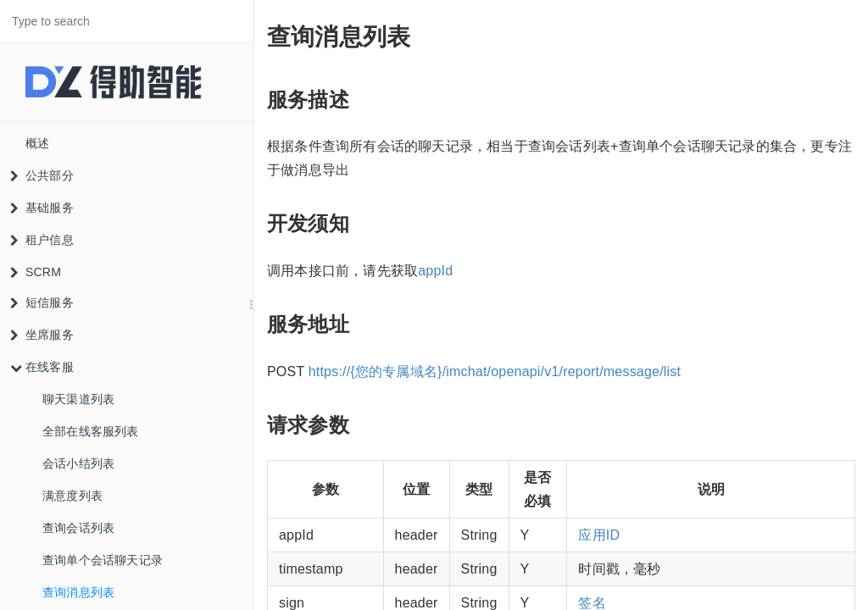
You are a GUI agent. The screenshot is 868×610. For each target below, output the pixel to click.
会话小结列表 (78, 463)
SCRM (36, 272)
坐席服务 (42, 335)
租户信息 (42, 240)
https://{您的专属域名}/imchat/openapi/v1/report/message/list (495, 372)
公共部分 (42, 175)
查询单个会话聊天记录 (103, 560)
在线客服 (42, 367)
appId (435, 271)
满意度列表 (72, 496)
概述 (37, 143)
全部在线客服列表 (91, 431)
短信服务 (42, 302)
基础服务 (42, 208)
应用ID (599, 535)
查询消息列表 (78, 592)
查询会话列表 (78, 528)
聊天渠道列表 (78, 399)
